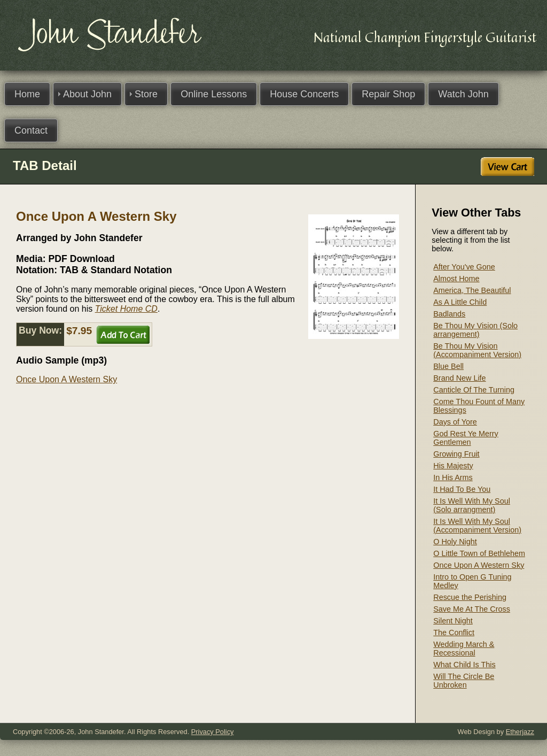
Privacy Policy (213, 732)
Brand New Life (459, 378)
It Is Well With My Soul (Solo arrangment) (472, 505)
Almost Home (456, 279)
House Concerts (304, 94)
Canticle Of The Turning (474, 390)
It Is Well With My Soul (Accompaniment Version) (477, 526)
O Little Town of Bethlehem (479, 553)
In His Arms (453, 477)
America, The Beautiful (472, 290)
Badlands (449, 314)
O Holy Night (455, 542)
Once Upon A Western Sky (67, 379)
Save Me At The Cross (472, 609)
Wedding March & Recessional (464, 649)
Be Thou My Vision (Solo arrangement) (475, 330)
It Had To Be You (462, 489)
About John (87, 94)
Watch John (463, 94)
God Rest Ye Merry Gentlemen (466, 438)
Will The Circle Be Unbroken (464, 681)
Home (27, 94)
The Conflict (454, 632)
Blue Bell (448, 366)
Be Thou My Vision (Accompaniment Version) (477, 350)
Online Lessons (214, 94)
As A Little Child (460, 302)
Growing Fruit (456, 454)
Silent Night (453, 621)
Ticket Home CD (126, 309)
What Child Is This (464, 665)
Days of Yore (455, 422)
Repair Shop (388, 94)
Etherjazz (520, 732)
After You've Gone (464, 267)
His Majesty (453, 466)
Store (146, 94)
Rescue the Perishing (470, 597)
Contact (31, 130)
